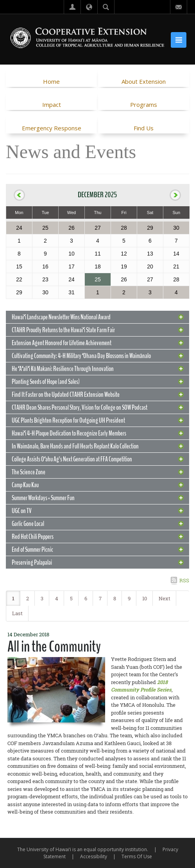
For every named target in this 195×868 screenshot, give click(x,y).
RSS (184, 580)
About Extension (144, 81)
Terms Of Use (137, 856)
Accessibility (94, 856)
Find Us (144, 128)
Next (165, 598)
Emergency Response (52, 128)
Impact (52, 104)
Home (51, 81)
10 (145, 598)
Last (17, 613)
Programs (144, 104)
